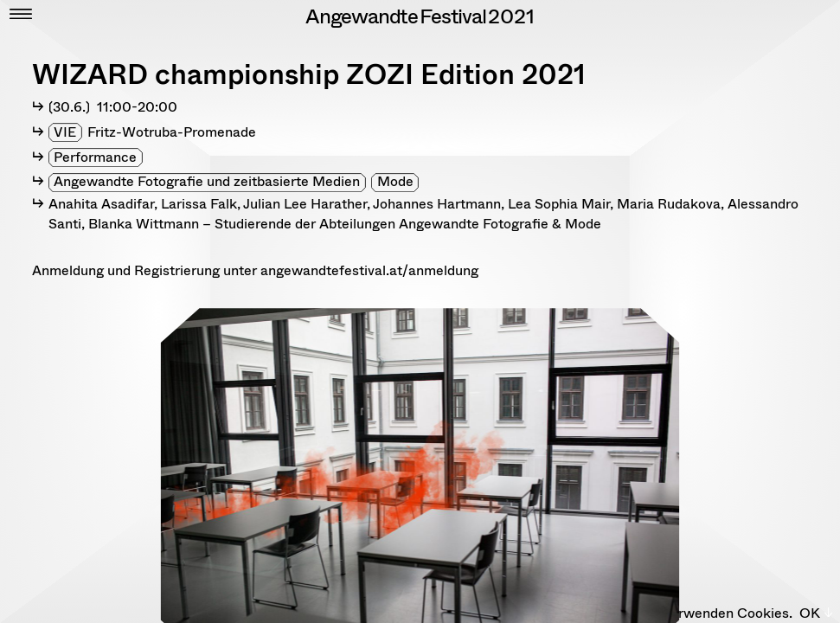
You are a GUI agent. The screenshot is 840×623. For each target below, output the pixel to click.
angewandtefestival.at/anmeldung (369, 270)
